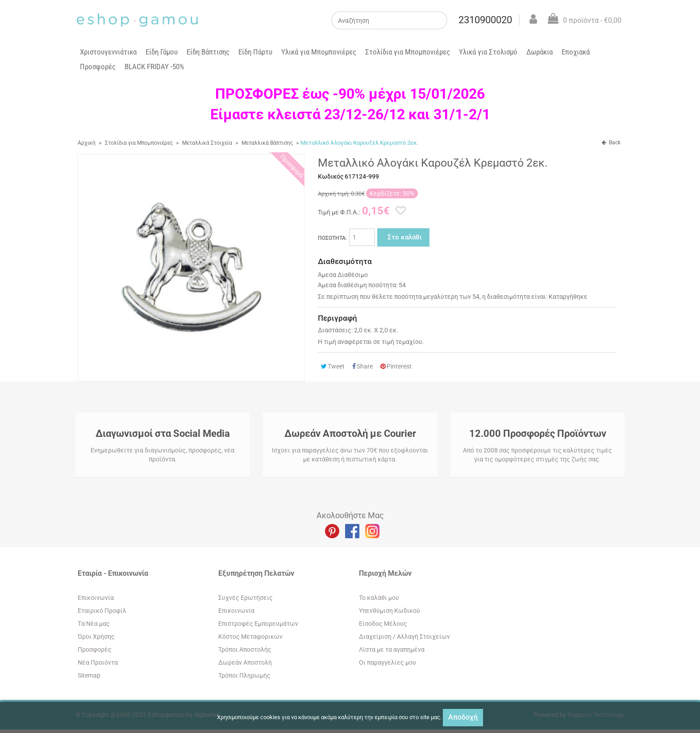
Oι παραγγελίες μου (387, 662)
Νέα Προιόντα (98, 662)
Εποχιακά (576, 52)
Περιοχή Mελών (385, 573)
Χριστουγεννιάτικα (108, 52)
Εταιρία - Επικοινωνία (113, 573)
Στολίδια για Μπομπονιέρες (408, 52)
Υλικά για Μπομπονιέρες (319, 52)
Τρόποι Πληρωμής (244, 675)
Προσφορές (98, 67)
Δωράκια (540, 52)
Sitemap (89, 675)
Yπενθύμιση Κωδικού (390, 611)
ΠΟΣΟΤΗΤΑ (332, 238)
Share (362, 366)
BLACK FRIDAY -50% (154, 67)
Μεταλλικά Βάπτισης (267, 143)
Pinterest (396, 366)
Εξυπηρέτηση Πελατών (256, 573)
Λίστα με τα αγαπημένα (392, 649)
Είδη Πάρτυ (255, 52)
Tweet (333, 366)
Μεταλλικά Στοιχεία (207, 143)
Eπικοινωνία (96, 598)
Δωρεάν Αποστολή (245, 662)
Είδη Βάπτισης (208, 52)
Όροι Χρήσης (96, 637)
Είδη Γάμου (162, 52)
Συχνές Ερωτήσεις (246, 598)
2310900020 (485, 20)
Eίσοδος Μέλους (383, 624)
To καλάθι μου (379, 598)
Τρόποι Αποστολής (245, 649)
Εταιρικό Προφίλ (102, 611)
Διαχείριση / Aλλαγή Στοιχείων (404, 637)
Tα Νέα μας (94, 624)
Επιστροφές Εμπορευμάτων (258, 624)
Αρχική (87, 143)
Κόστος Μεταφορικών (250, 637)
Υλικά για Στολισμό (488, 52)
